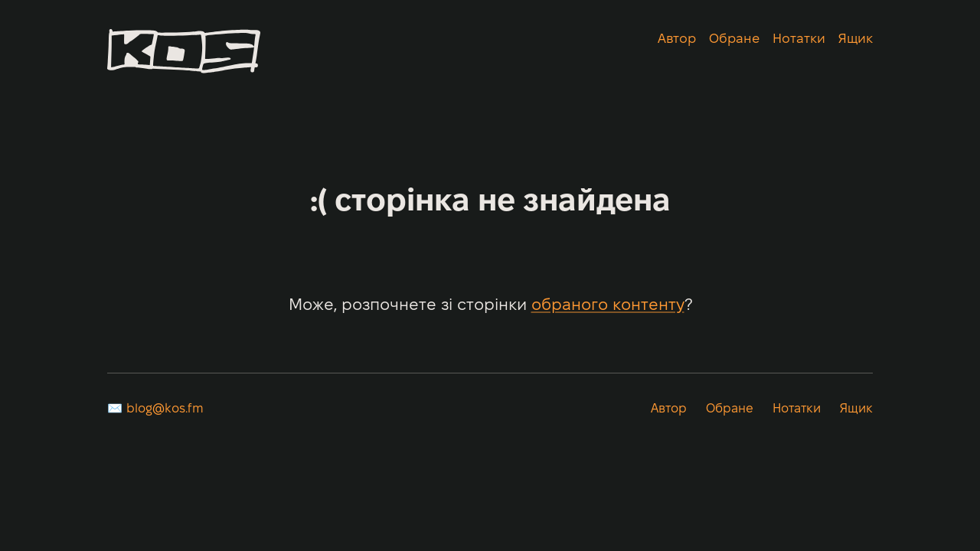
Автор (677, 39)
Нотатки (799, 39)
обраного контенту (608, 306)
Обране (734, 39)
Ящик (856, 39)
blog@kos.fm (165, 409)
